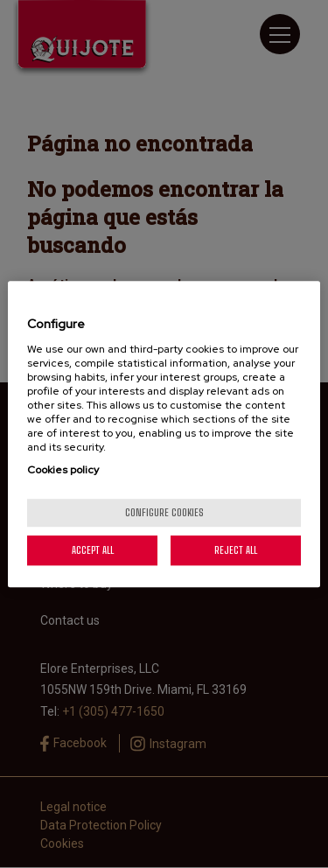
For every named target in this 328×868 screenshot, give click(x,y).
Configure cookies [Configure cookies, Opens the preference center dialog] (164, 512)
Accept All (93, 550)
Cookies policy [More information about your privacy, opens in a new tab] (63, 470)
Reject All (236, 550)
